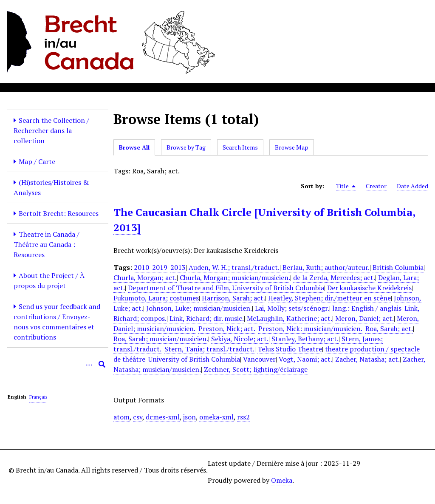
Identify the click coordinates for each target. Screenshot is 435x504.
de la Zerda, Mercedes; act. (334, 277)
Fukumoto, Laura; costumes (156, 298)
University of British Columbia (194, 359)
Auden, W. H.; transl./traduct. (234, 267)
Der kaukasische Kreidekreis (369, 288)
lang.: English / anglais (367, 308)
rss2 (243, 417)
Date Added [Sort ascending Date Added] (412, 186)
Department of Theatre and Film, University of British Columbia (226, 288)
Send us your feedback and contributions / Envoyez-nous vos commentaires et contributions (57, 322)
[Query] (58, 364)
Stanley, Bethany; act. (305, 339)
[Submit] (102, 364)
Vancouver (259, 359)
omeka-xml (216, 417)
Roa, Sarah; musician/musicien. (161, 339)
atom (121, 417)
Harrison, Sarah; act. (233, 298)
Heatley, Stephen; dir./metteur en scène (329, 298)
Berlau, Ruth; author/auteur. (326, 267)
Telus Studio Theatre (290, 349)
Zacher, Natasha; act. (367, 359)
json (189, 417)
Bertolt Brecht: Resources (59, 213)
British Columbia (398, 267)
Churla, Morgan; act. (145, 277)
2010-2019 (151, 267)
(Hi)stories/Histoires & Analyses (51, 187)
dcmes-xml (163, 417)
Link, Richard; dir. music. (207, 318)
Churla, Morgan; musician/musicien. (235, 277)
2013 (178, 267)
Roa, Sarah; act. (389, 328)
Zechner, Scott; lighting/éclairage (256, 369)
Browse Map (292, 147)
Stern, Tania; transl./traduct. (209, 349)
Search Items (240, 147)
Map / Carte (37, 161)
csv (138, 417)
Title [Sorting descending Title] (346, 186)
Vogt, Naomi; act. (305, 359)
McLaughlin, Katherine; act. (290, 318)
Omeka (282, 480)
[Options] (89, 364)
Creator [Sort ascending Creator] (376, 186)
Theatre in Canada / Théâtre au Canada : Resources (47, 244)
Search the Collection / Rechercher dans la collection (51, 130)
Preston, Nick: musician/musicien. (310, 328)
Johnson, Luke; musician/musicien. (199, 308)
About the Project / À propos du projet (49, 280)
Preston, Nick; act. (227, 328)
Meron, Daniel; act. (364, 318)
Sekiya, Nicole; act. (240, 339)
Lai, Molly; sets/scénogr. (292, 308)
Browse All (134, 147)
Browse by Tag (186, 147)
